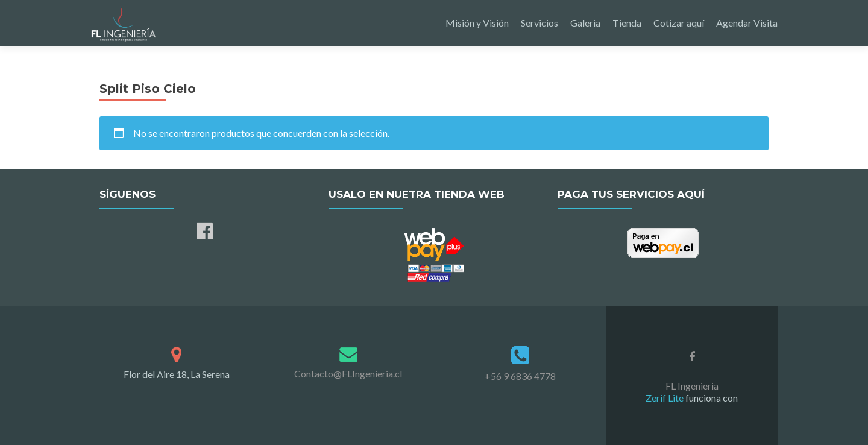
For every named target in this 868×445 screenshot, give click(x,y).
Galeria (585, 23)
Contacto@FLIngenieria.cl (348, 374)
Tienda (627, 23)
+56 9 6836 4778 (520, 376)
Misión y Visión (477, 23)
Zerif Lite (665, 398)
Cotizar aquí (679, 23)
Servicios (539, 23)
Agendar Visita (747, 23)
